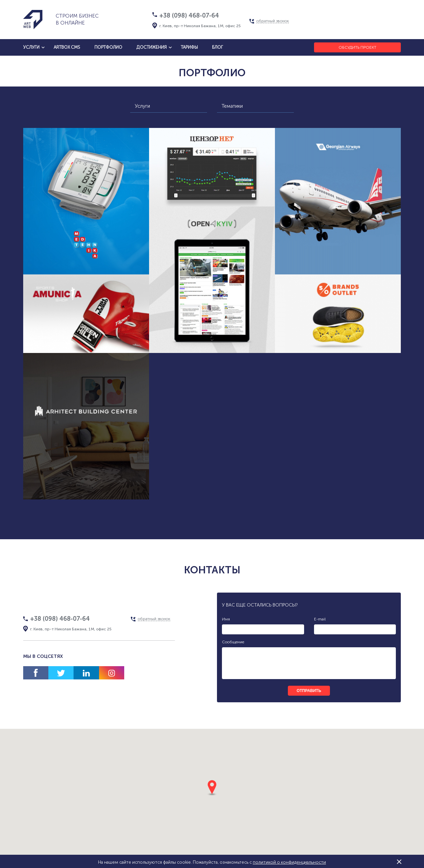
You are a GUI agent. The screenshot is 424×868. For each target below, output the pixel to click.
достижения (152, 47)
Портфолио (108, 47)
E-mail (320, 619)
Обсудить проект (357, 47)
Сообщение (233, 642)
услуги (31, 47)
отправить (309, 691)
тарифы (189, 47)
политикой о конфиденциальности (289, 862)
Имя (226, 619)
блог (217, 47)
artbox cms (67, 47)
